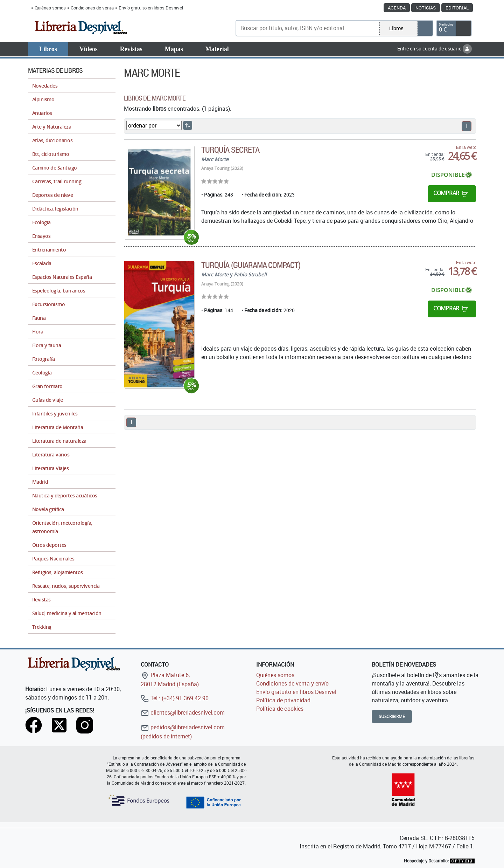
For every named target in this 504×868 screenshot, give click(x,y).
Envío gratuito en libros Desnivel (151, 8)
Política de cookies (280, 709)
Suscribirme (392, 717)
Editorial (457, 8)
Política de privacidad (283, 700)
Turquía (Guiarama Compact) (251, 265)
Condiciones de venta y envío (292, 683)
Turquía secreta (230, 150)
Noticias (426, 8)
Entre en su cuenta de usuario (435, 49)
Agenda (397, 8)
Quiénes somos (50, 8)
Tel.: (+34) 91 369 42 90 (175, 698)
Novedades (45, 86)
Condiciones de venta (92, 8)
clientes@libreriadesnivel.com (183, 712)
